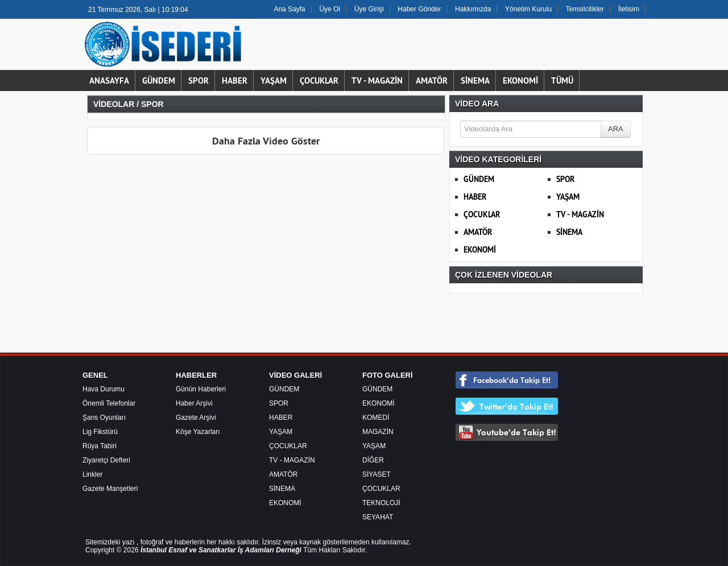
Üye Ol (330, 9)
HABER (235, 80)
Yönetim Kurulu (528, 9)
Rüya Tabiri (100, 446)
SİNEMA (475, 80)
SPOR (198, 80)
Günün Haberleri (201, 389)
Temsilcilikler (585, 9)
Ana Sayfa (289, 9)
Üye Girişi (369, 9)
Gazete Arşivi (196, 418)
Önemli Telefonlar (109, 403)
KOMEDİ (376, 418)
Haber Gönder (419, 9)
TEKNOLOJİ (381, 503)
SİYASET (377, 474)
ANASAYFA (109, 80)
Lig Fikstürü (100, 432)
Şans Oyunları (104, 418)
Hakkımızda (473, 9)
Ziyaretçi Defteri (106, 460)
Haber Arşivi (194, 403)
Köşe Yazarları (198, 432)
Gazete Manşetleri (110, 489)
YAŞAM (274, 80)
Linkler (92, 474)
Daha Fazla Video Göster (266, 141)
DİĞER (373, 460)
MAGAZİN (378, 432)
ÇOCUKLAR (319, 80)
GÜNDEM (159, 80)
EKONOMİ (520, 80)
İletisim (629, 9)
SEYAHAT (378, 517)
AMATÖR (432, 80)
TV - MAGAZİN (377, 80)
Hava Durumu (104, 389)
